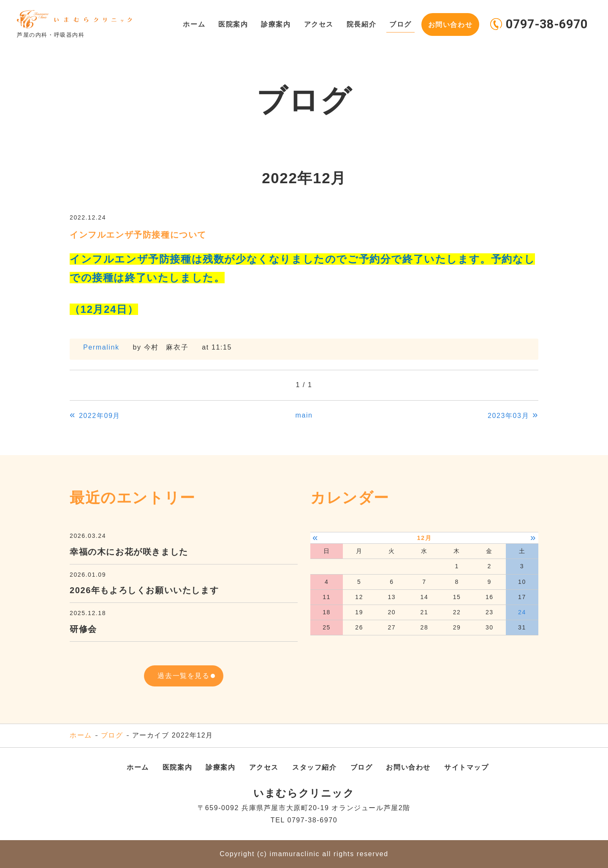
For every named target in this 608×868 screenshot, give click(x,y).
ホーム (191, 24)
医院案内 (231, 24)
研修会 (83, 629)
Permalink (101, 347)
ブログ (400, 24)
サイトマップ (467, 767)
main (304, 415)
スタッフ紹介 (315, 767)
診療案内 (274, 24)
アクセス (317, 24)
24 (522, 612)
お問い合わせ (450, 24)
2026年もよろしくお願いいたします (144, 590)
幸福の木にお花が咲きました (129, 552)
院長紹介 (360, 24)
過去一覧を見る (183, 676)
